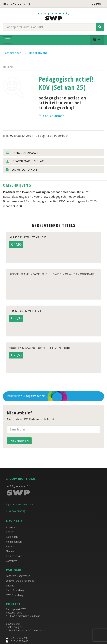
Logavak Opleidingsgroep (20, 581)
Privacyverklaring (16, 511)
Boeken (10, 532)
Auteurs (10, 527)
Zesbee (10, 585)
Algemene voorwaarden (19, 504)
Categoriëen (13, 53)
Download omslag (25, 161)
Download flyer (23, 170)
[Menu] (8, 40)
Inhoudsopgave (22, 153)
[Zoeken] (100, 27)
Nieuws (10, 551)
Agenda (10, 546)
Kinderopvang (38, 53)
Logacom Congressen (18, 576)
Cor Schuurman (54, 116)
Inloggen (92, 4)
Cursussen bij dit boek (26, 396)
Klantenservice (14, 556)
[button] (97, 40)
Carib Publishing (15, 590)
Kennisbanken (14, 542)
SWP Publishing (14, 595)
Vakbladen (12, 537)
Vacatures (12, 561)
